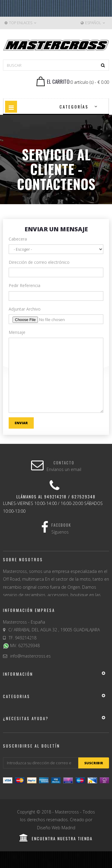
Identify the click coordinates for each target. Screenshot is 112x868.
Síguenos (60, 532)
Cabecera (18, 239)
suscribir (94, 763)
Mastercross (67, 812)
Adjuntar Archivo (25, 309)
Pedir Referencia (24, 285)
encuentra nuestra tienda (56, 838)
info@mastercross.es (30, 656)
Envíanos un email (64, 469)
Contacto (64, 463)
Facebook (61, 525)
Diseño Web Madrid (56, 828)
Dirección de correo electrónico (39, 262)
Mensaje (17, 332)
